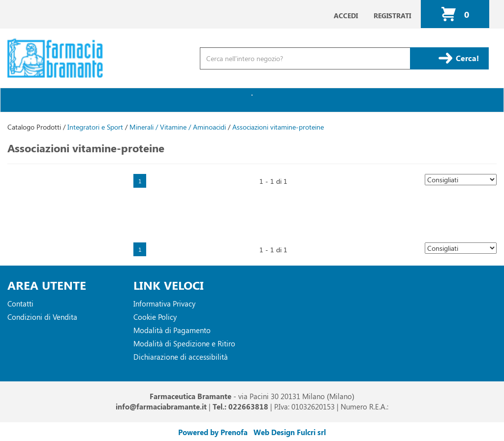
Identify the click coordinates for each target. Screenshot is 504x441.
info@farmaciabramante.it (161, 407)
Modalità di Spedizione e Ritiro (184, 343)
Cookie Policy (155, 317)
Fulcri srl (311, 432)
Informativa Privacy (164, 304)
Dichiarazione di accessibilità (181, 357)
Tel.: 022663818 (240, 407)
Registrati (392, 16)
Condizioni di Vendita (42, 317)
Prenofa (234, 432)
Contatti (20, 304)
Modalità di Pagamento (172, 330)
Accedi (346, 16)
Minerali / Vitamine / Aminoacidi (178, 127)
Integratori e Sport (95, 127)
